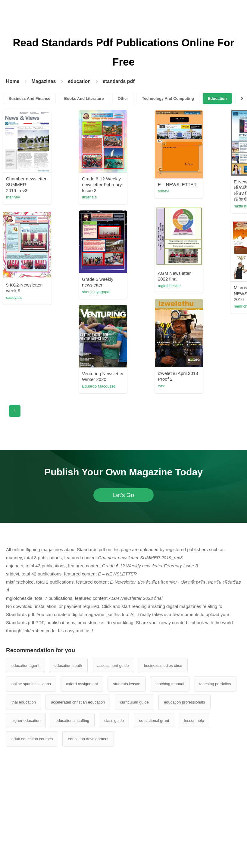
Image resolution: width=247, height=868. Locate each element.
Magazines (44, 81)
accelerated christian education (78, 702)
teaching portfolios (215, 684)
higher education (26, 721)
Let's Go (123, 495)
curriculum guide (134, 702)
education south (68, 666)
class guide (114, 721)
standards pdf (119, 81)
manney (13, 197)
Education (217, 98)
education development (88, 739)
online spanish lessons (31, 684)
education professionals (184, 702)
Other (123, 98)
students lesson (127, 684)
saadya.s (14, 298)
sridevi (164, 191)
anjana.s (89, 197)
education (79, 81)
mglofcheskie (169, 286)
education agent (25, 666)
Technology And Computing (168, 98)
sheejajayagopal (96, 292)
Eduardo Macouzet (98, 386)
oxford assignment (82, 684)
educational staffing (72, 721)
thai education (24, 702)
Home (13, 81)
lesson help (194, 721)
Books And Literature (84, 98)
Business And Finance (29, 98)
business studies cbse (163, 666)
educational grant (154, 721)
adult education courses (32, 739)
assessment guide (113, 666)
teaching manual (170, 684)
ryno (162, 386)
